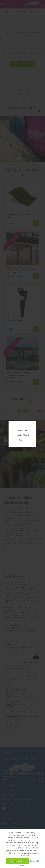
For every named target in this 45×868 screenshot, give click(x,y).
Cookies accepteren (18, 861)
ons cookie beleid (21, 848)
